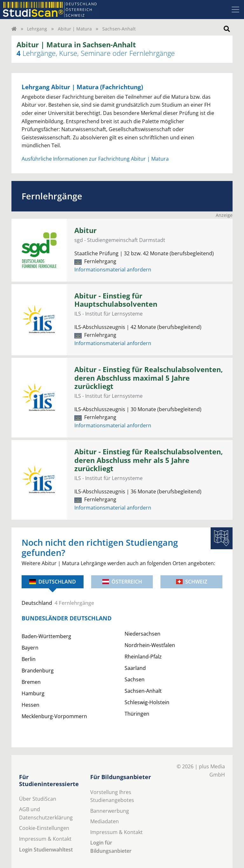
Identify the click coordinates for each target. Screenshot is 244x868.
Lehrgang (37, 29)
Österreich (122, 582)
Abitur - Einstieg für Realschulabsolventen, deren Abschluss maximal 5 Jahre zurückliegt (149, 378)
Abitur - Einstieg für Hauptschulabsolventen (116, 300)
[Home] (14, 29)
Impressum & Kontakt (45, 839)
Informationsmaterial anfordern (113, 270)
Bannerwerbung (110, 811)
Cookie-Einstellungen (44, 828)
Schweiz (192, 582)
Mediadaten (105, 821)
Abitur (85, 230)
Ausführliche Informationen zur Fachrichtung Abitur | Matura (95, 159)
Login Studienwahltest (46, 850)
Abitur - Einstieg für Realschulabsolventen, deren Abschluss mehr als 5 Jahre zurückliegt (149, 460)
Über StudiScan (38, 799)
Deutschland (53, 582)
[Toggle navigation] (235, 10)
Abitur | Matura (75, 29)
